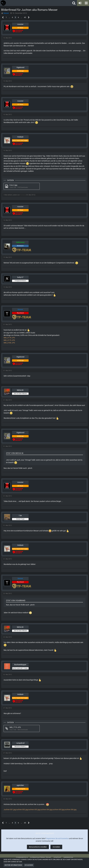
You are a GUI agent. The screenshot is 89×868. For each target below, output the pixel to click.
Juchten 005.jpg (58, 810)
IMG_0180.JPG (9, 343)
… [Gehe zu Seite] (9, 17)
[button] (86, 3)
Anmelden (56, 847)
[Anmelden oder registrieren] (80, 3)
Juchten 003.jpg (34, 810)
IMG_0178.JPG (9, 338)
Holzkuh (23, 195)
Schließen (29, 865)
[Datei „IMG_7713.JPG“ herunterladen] (22, 728)
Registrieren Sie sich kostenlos (57, 838)
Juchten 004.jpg (46, 810)
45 (25, 17)
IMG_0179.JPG (9, 340)
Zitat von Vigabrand (16, 601)
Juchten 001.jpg (10, 810)
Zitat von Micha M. (15, 453)
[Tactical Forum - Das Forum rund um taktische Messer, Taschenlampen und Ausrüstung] (22, 3)
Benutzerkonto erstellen (38, 847)
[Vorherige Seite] (3, 17)
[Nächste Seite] (29, 17)
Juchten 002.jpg (22, 810)
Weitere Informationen (13, 865)
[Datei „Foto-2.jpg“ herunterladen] (22, 186)
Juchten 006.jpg (70, 810)
